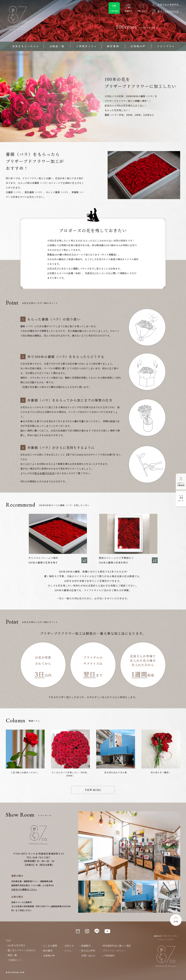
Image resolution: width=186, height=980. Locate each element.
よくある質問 (50, 946)
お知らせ (69, 946)
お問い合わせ (88, 956)
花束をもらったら (24, 46)
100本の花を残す (16, 945)
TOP (176, 922)
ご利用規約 (108, 956)
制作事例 (113, 46)
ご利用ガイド (85, 46)
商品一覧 (12, 955)
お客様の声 (138, 46)
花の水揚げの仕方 (44, 473)
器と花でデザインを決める (22, 950)
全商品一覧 (57, 46)
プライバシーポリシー (114, 951)
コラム (68, 951)
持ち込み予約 (88, 951)
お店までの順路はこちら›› (24, 889)
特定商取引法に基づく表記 (117, 946)
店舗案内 (86, 946)
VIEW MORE (93, 790)
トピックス (165, 46)
